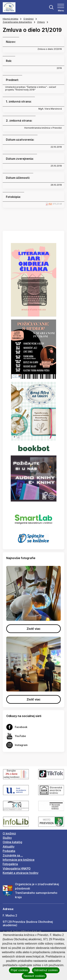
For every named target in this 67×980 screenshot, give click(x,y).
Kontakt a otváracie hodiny (21, 873)
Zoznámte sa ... (13, 855)
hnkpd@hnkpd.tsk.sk (27, 932)
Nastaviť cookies (34, 976)
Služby (7, 838)
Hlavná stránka (10, 19)
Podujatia (9, 851)
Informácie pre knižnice (19, 860)
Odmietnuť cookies (46, 970)
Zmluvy (41, 22)
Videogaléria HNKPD (17, 868)
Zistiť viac (34, 629)
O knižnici (28, 19)
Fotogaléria (10, 864)
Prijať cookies (19, 970)
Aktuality (9, 847)
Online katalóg (12, 842)
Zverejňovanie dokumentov (17, 22)
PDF (50, 204)
